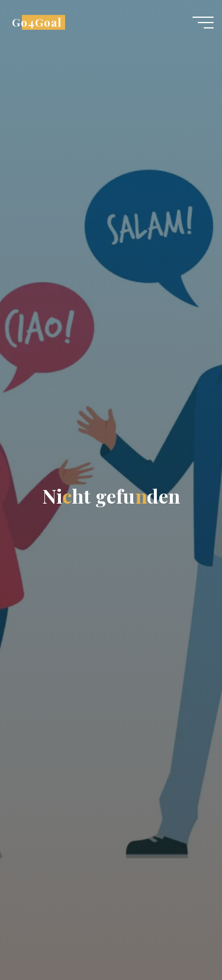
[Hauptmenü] (203, 23)
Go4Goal (37, 22)
